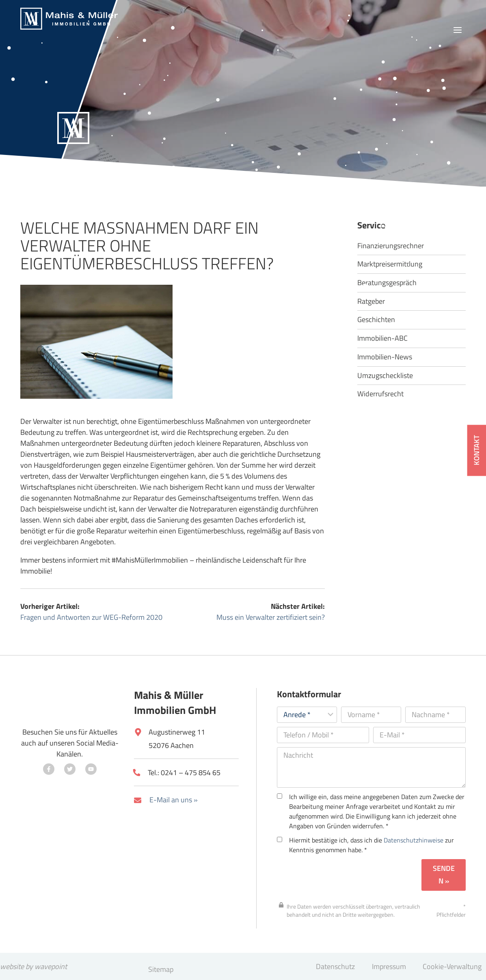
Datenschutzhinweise (414, 840)
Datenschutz (335, 966)
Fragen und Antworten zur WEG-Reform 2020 (91, 617)
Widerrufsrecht (380, 394)
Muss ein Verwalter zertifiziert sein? (271, 617)
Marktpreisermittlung (390, 264)
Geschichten (376, 320)
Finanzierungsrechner (391, 246)
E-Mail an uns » (174, 800)
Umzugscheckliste (385, 376)
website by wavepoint (33, 966)
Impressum (389, 966)
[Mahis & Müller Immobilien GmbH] (69, 19)
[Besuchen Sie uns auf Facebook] (49, 769)
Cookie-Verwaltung (452, 966)
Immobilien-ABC (382, 338)
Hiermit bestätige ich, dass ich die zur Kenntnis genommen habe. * (365, 845)
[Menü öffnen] (457, 30)
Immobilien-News (385, 357)
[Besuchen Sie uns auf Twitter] (70, 769)
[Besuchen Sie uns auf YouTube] (91, 769)
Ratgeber (371, 302)
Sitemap (161, 969)
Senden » (444, 875)
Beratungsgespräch (387, 283)
